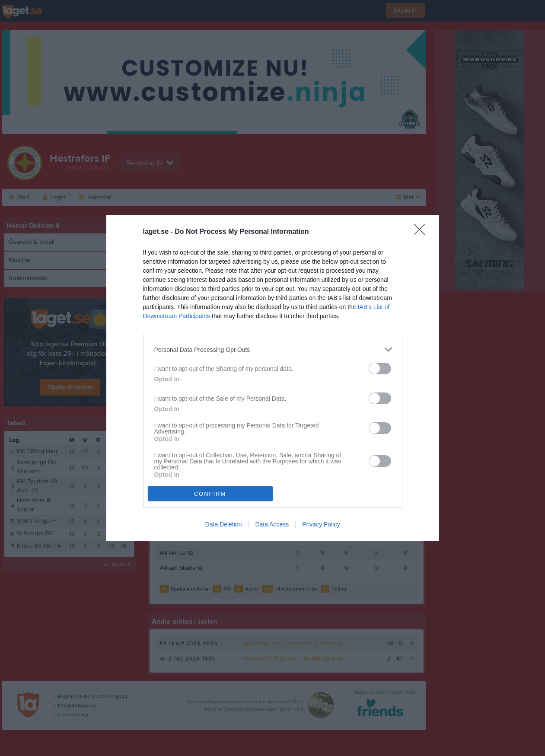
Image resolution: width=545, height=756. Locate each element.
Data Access (272, 524)
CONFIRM (210, 494)
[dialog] (273, 378)
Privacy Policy (321, 524)
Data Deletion (224, 524)
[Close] (422, 232)
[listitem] (273, 349)
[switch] (380, 368)
